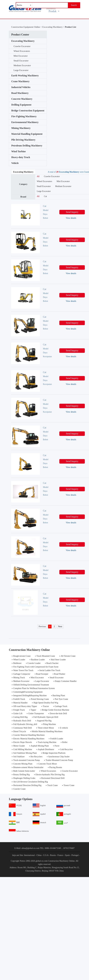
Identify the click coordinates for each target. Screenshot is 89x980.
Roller (65, 742)
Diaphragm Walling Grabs (24, 778)
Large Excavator (21, 70)
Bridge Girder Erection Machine (56, 710)
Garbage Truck (61, 706)
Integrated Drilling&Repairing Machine (30, 696)
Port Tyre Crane (61, 699)
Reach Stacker (52, 663)
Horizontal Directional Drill (53, 778)
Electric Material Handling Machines (29, 739)
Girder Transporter (36, 713)
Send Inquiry (72, 212)
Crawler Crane (19, 789)
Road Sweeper (42, 674)
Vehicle (15, 163)
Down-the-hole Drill (58, 713)
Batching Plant (59, 696)
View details (71, 218)
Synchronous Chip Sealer (59, 757)
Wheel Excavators (22, 51)
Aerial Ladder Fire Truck (50, 670)
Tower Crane (69, 785)
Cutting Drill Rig (20, 717)
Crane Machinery (20, 81)
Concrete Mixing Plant (23, 764)
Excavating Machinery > (54, 27)
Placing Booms (56, 767)
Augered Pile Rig (44, 721)
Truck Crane (52, 785)
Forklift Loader (57, 739)
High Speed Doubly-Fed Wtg (46, 703)
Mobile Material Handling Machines (47, 731)
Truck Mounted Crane (46, 656)
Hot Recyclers (36, 757)
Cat (45, 196)
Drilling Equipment (21, 105)
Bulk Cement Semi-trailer (24, 771)
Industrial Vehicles (21, 87)
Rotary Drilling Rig (21, 775)
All (38, 176)
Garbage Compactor (22, 674)
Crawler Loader (34, 663)
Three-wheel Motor (46, 728)
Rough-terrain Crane (22, 656)
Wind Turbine (18, 151)
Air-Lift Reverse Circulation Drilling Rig (30, 782)
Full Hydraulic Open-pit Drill (46, 717)
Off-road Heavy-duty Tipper (25, 706)
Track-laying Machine (47, 742)
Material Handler (20, 703)
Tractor (46, 706)
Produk (54, 11)
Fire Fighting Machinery (24, 116)
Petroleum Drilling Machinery (27, 146)
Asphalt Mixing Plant (40, 746)
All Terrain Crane (68, 656)
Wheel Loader (19, 660)
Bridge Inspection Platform (54, 753)
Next (60, 627)
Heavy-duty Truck (21, 157)
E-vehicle (64, 728)
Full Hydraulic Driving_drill (25, 724)
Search (74, 5)
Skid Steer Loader (58, 660)
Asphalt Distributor (46, 749)
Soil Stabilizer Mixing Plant (25, 753)
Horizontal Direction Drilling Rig (27, 785)
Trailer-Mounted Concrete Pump (59, 760)
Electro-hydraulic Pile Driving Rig (50, 775)
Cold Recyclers (66, 749)
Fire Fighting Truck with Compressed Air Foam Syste (36, 667)
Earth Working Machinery (25, 76)
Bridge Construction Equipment (28, 111)
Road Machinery (20, 93)
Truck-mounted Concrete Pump (26, 760)
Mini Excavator (21, 56)
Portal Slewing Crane (40, 699)
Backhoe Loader (38, 660)
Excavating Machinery (23, 41)
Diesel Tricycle (20, 731)
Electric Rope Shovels (22, 742)
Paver (57, 746)
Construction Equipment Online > (27, 27)
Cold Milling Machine (23, 749)
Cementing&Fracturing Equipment (28, 692)
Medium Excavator (22, 65)
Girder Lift (18, 713)
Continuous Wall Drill (22, 728)
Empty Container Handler (66, 681)
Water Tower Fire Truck (23, 670)
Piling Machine (49, 724)
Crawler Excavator (22, 46)
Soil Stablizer (19, 757)
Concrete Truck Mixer (47, 764)
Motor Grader (19, 746)
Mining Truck (19, 678)
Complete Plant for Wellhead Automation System (34, 688)
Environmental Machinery (25, 122)
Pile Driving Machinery (23, 140)
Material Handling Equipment (27, 134)
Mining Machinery (21, 128)
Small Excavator (21, 61)
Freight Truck (19, 710)
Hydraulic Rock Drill (22, 721)
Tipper (33, 710)
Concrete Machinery (22, 99)
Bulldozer (17, 663)
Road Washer (60, 674)
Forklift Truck (19, 699)
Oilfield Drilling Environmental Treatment (31, 685)
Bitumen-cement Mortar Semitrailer (28, 767)
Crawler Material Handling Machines (29, 735)
